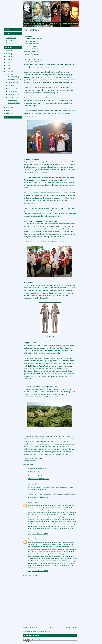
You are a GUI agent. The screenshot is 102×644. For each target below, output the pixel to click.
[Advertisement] (59, 46)
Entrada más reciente (30, 627)
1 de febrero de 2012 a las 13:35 (39, 497)
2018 (8, 63)
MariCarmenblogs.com (36, 468)
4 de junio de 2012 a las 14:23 (38, 534)
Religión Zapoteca (14, 103)
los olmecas (10, 40)
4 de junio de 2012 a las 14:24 (38, 571)
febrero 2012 (12, 94)
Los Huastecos (31, 30)
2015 (8, 68)
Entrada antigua (71, 627)
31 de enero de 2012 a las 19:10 (39, 479)
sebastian (31, 484)
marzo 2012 (12, 91)
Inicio (52, 627)
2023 (8, 51)
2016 (8, 66)
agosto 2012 (12, 83)
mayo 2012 (12, 86)
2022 (8, 54)
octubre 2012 (12, 77)
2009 (8, 113)
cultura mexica (11, 38)
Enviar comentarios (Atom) (41, 631)
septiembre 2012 (14, 80)
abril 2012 (11, 88)
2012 (8, 74)
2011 (8, 107)
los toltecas (10, 43)
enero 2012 (12, 97)
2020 (8, 57)
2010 (8, 110)
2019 (8, 60)
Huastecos (33, 460)
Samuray (31, 502)
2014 (8, 71)
